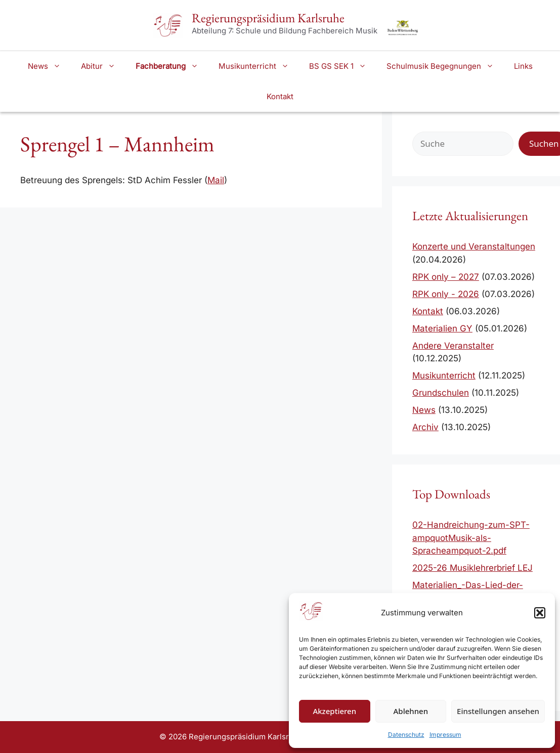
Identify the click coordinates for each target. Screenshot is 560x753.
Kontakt (280, 96)
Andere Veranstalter (453, 346)
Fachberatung (172, 66)
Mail (216, 180)
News (49, 66)
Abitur (103, 66)
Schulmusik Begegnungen (445, 66)
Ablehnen (411, 711)
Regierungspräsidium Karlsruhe (268, 18)
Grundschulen (441, 393)
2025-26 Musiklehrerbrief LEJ (472, 568)
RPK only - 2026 (446, 294)
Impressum (445, 735)
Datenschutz (406, 735)
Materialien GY (442, 328)
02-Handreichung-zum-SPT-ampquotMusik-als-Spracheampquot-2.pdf (471, 538)
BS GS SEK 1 (343, 66)
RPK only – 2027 (446, 277)
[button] (540, 613)
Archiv (425, 427)
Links (523, 66)
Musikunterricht (259, 66)
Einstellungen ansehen (498, 711)
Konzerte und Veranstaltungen (474, 246)
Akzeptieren (334, 711)
